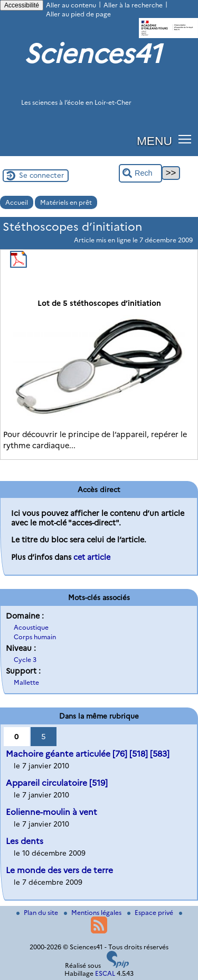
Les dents (25, 841)
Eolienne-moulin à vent (51, 812)
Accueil (17, 202)
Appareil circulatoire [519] (57, 783)
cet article (92, 557)
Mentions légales (93, 913)
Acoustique (31, 627)
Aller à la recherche (133, 5)
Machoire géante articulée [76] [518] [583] (88, 754)
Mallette (26, 682)
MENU (154, 141)
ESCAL (105, 973)
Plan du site (38, 913)
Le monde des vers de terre (59, 870)
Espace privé (151, 913)
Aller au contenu (71, 5)
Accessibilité (22, 5)
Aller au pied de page (78, 14)
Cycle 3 (25, 660)
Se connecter (41, 175)
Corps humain (35, 637)
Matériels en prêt (66, 202)
